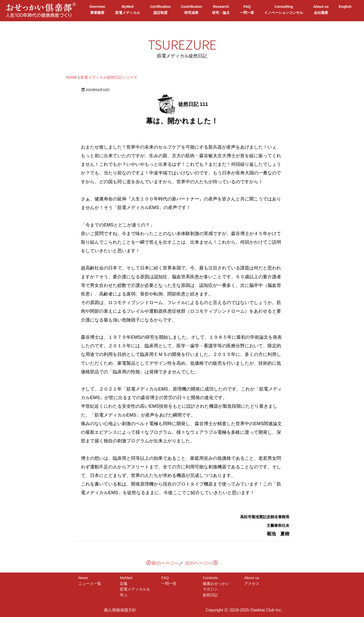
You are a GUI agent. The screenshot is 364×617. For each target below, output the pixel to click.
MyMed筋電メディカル (128, 10)
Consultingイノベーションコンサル (284, 10)
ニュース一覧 (90, 583)
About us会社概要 (321, 10)
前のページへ (163, 563)
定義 (127, 583)
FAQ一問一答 (247, 10)
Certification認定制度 (161, 10)
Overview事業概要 (97, 10)
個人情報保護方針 (120, 610)
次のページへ (201, 563)
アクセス (252, 583)
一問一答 (169, 583)
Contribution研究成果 (191, 10)
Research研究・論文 (221, 10)
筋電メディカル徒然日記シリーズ (109, 77)
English (345, 10)
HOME (72, 77)
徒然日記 (210, 595)
